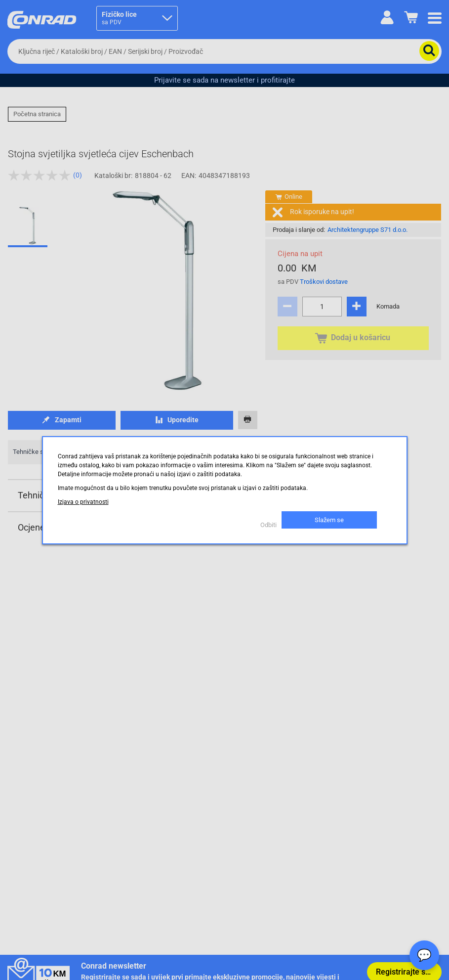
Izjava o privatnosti (83, 502)
